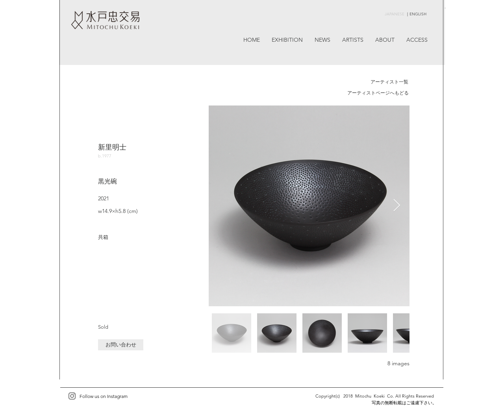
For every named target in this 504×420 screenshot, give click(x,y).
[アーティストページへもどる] (378, 93)
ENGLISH (418, 14)
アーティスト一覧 (389, 82)
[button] (121, 345)
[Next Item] (397, 206)
